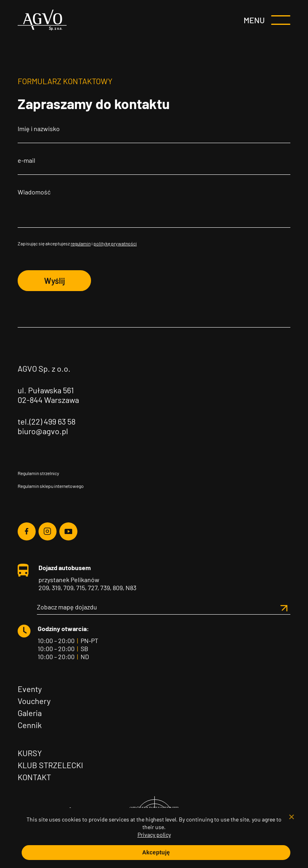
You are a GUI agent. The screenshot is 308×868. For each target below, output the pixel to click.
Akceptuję (156, 852)
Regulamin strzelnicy (38, 473)
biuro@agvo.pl (43, 431)
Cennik (30, 725)
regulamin (81, 243)
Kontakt (34, 777)
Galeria (30, 713)
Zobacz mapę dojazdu (164, 607)
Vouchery (34, 701)
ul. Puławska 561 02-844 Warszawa (48, 395)
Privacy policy (154, 835)
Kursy (30, 753)
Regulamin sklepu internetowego (51, 486)
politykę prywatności (115, 243)
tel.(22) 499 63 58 (47, 421)
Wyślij (55, 281)
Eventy (30, 689)
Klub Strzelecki (50, 765)
